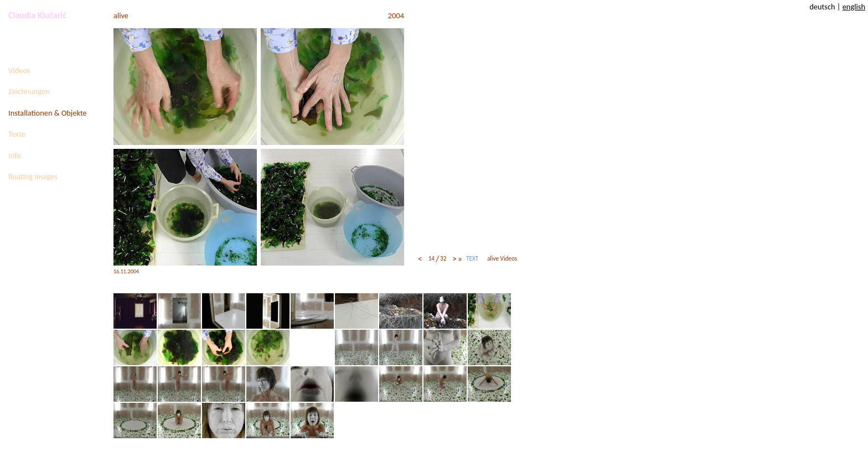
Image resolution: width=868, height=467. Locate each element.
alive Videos (502, 258)
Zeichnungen (29, 91)
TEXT (472, 258)
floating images (33, 177)
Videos (19, 70)
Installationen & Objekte (48, 113)
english (854, 7)
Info (15, 155)
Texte (17, 134)
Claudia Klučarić (37, 15)
